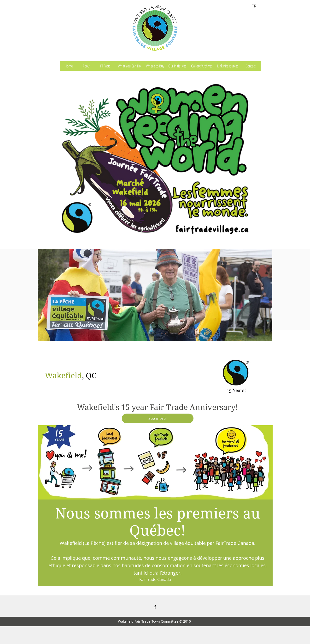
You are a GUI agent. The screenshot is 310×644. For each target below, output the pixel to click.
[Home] (69, 66)
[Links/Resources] (228, 66)
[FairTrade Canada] (155, 580)
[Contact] (251, 66)
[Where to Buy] (155, 66)
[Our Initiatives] (177, 66)
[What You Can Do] (129, 66)
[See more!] (158, 418)
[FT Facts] (105, 66)
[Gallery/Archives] (202, 66)
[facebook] (155, 607)
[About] (87, 66)
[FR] (255, 6)
